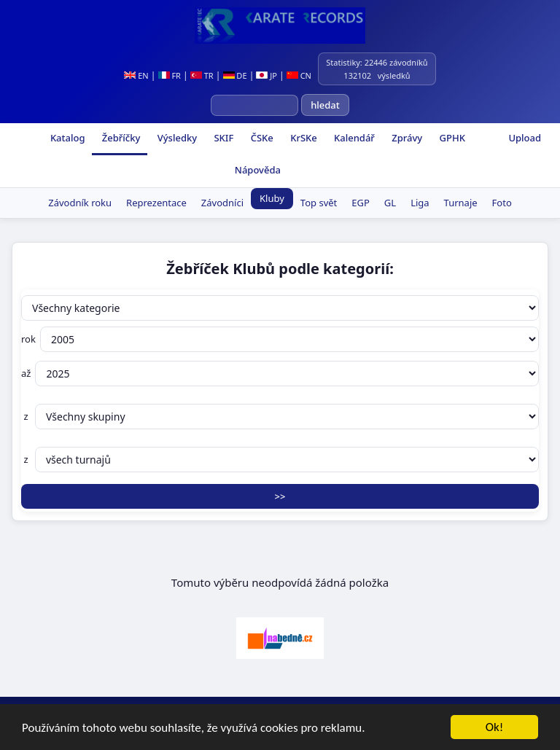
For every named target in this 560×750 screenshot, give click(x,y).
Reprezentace (156, 203)
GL (390, 203)
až (280, 374)
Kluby (272, 198)
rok (280, 339)
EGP (361, 203)
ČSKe (260, 138)
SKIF (222, 138)
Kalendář (353, 138)
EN (136, 75)
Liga (420, 203)
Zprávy (406, 138)
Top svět (319, 203)
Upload (525, 138)
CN (299, 75)
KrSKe (303, 138)
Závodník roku (80, 203)
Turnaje (461, 203)
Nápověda (256, 170)
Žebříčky (120, 138)
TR (202, 75)
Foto (502, 203)
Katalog (67, 138)
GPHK (451, 138)
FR (170, 75)
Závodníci (222, 203)
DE (235, 75)
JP (267, 75)
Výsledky (176, 138)
